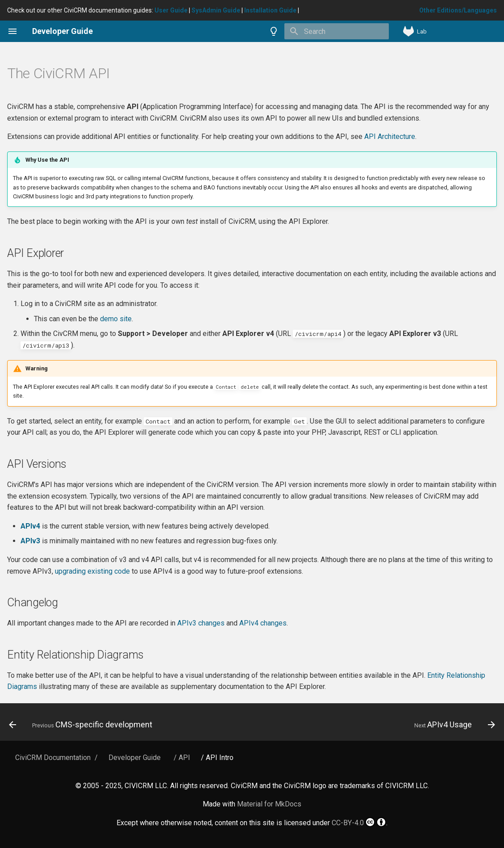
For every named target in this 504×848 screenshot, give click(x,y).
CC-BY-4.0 (359, 822)
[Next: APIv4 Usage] (453, 725)
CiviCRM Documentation (53, 758)
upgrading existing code (92, 571)
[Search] (337, 31)
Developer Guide (135, 758)
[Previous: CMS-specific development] (83, 725)
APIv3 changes (201, 623)
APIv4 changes (263, 623)
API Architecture (390, 136)
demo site (116, 319)
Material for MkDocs (269, 804)
